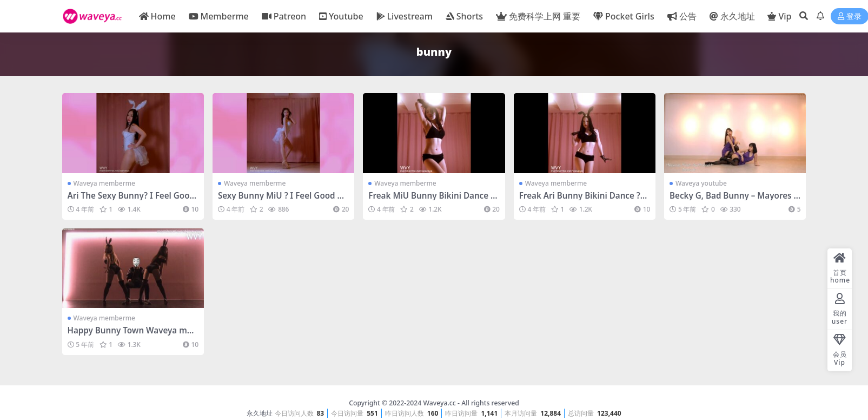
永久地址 (260, 413)
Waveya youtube (701, 183)
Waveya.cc (439, 403)
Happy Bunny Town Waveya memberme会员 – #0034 (130, 335)
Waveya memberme (104, 183)
